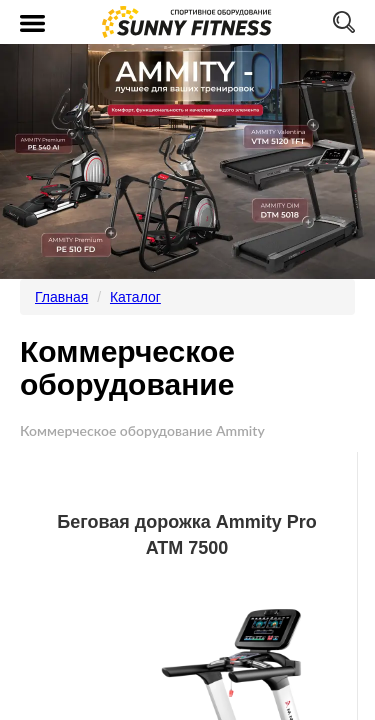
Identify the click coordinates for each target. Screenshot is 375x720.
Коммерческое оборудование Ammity (142, 430)
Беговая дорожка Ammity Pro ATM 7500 (187, 535)
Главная (61, 297)
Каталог (135, 297)
